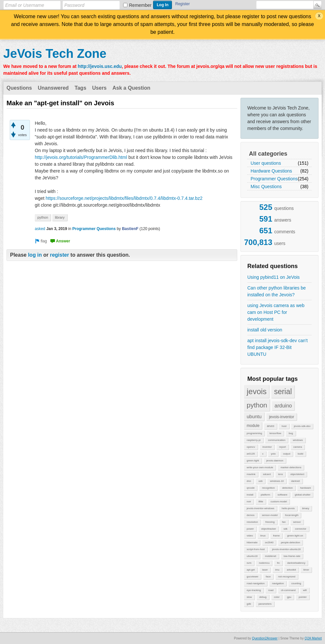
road (271, 590)
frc (278, 563)
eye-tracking (254, 590)
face (268, 577)
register (60, 255)
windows (298, 440)
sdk (285, 529)
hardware (305, 488)
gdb (249, 604)
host (284, 426)
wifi (305, 590)
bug (291, 433)
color (277, 597)
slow (249, 597)
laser (265, 570)
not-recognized (287, 577)
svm (249, 563)
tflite (261, 502)
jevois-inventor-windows (260, 508)
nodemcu (264, 563)
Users (99, 88)
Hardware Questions (271, 171)
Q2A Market (313, 638)
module (253, 426)
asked (40, 229)
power (250, 529)
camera (298, 447)
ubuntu (254, 416)
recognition (268, 488)
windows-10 (277, 481)
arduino (283, 406)
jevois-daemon (275, 461)
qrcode (251, 488)
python (257, 405)
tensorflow (275, 433)
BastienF (130, 229)
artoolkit (291, 570)
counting (296, 583)
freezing (270, 522)
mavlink (251, 474)
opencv (251, 447)
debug (263, 597)
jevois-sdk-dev (302, 426)
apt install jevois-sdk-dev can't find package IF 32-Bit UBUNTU (278, 347)
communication (277, 440)
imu (277, 570)
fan (284, 522)
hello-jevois (288, 508)
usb (260, 481)
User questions (266, 163)
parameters (265, 604)
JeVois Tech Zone (55, 54)
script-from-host (256, 549)
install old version (265, 330)
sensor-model (270, 515)
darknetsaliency (296, 563)
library (60, 217)
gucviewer (253, 577)
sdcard (267, 474)
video (250, 536)
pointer (303, 597)
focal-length (292, 515)
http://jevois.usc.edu (100, 66)
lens (281, 474)
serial (283, 392)
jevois (257, 391)
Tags (80, 88)
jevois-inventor (282, 417)
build (300, 454)
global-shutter (303, 495)
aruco (271, 426)
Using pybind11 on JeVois (273, 277)
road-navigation (256, 583)
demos (251, 515)
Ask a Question (131, 88)
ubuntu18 (252, 556)
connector (300, 529)
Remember (140, 5)
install (250, 495)
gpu (289, 597)
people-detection (290, 542)
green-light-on (295, 536)
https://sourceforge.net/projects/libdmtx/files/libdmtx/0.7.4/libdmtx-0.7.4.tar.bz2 (124, 198)
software (282, 495)
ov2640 (269, 542)
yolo (273, 454)
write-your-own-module (260, 467)
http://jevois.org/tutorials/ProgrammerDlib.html (81, 157)
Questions (19, 88)
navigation (278, 583)
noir (249, 502)
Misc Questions (266, 187)
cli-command (288, 590)
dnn (249, 481)
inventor (267, 447)
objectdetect (297, 474)
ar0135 (251, 454)
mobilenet (271, 556)
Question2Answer (265, 638)
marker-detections (291, 467)
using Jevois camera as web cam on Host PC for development (276, 312)
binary (306, 508)
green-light (253, 461)
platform (265, 495)
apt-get (251, 570)
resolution (252, 522)
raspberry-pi (254, 440)
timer (306, 570)
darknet (296, 481)
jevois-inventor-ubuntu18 (286, 549)
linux (263, 536)
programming (254, 433)
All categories (268, 154)
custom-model (279, 502)
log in (35, 255)
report (283, 447)
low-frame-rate (292, 556)
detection (287, 488)
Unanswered (53, 88)
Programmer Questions (274, 179)
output (287, 454)
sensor (297, 522)
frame (276, 536)
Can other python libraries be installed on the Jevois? (277, 291)
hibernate (252, 542)
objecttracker (269, 529)
